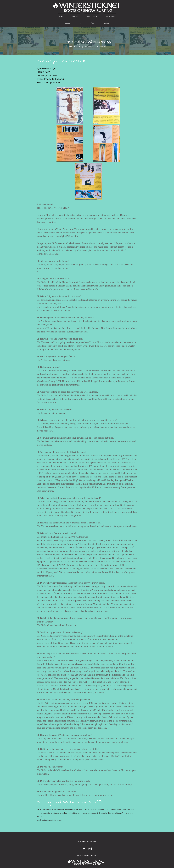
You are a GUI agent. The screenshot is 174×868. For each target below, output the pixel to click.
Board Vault (92, 17)
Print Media (110, 17)
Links (107, 23)
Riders (67, 23)
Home (61, 17)
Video (81, 23)
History (75, 17)
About (93, 23)
